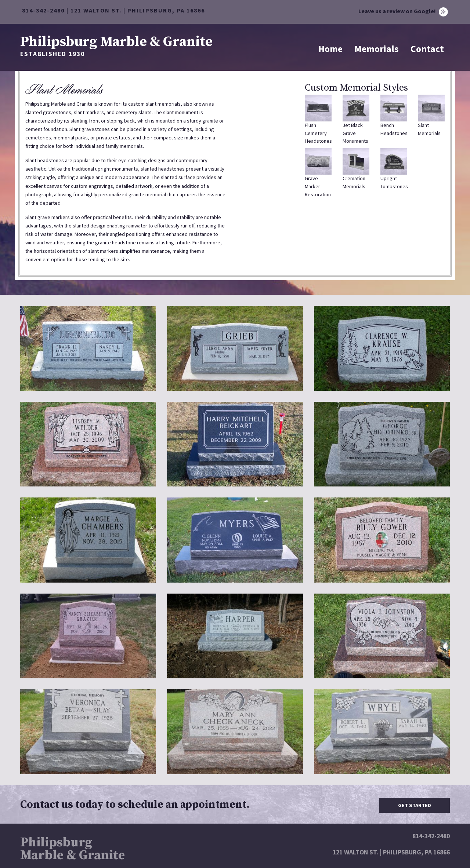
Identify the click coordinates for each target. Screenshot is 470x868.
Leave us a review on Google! (403, 11)
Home (330, 49)
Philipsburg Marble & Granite (116, 41)
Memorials (377, 49)
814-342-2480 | (46, 10)
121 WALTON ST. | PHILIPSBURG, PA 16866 (138, 10)
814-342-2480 (431, 836)
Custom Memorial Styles (356, 88)
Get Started (415, 805)
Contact (427, 49)
